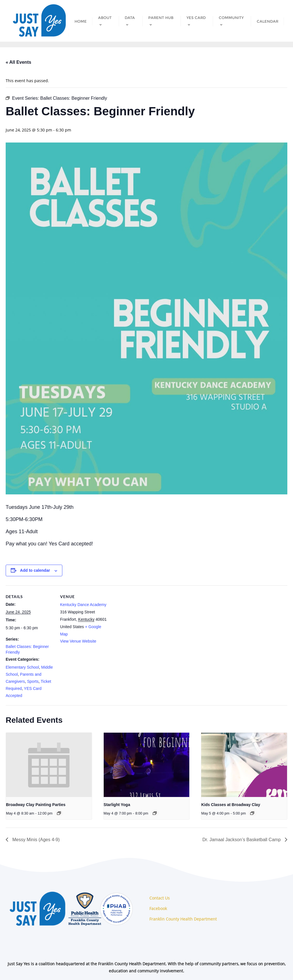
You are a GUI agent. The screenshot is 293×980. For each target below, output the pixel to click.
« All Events (18, 62)
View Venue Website (78, 641)
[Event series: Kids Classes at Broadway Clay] (252, 813)
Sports (33, 681)
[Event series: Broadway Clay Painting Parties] (59, 813)
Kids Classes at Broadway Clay (231, 805)
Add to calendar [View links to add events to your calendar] (35, 570)
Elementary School (22, 667)
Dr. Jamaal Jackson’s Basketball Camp (242, 840)
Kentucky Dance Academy (83, 605)
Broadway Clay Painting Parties (36, 805)
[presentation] (49, 765)
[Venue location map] (144, 625)
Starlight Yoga (117, 805)
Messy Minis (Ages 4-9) (35, 840)
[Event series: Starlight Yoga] (155, 813)
